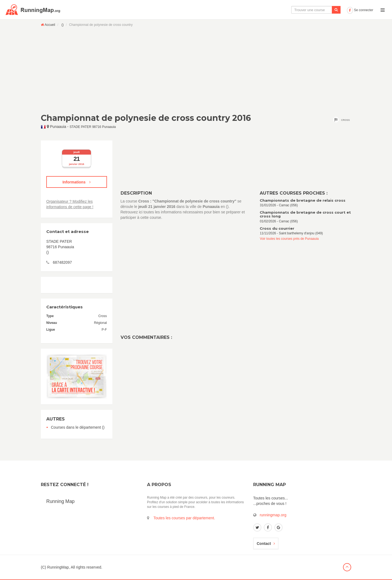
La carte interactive (255, 10)
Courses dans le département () (78, 427)
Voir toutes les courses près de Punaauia (289, 239)
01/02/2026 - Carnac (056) (305, 217)
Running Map (60, 501)
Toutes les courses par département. (184, 518)
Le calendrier (290, 10)
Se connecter (360, 10)
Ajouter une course (326, 10)
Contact (266, 544)
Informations (76, 182)
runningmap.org (273, 515)
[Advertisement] (196, 70)
